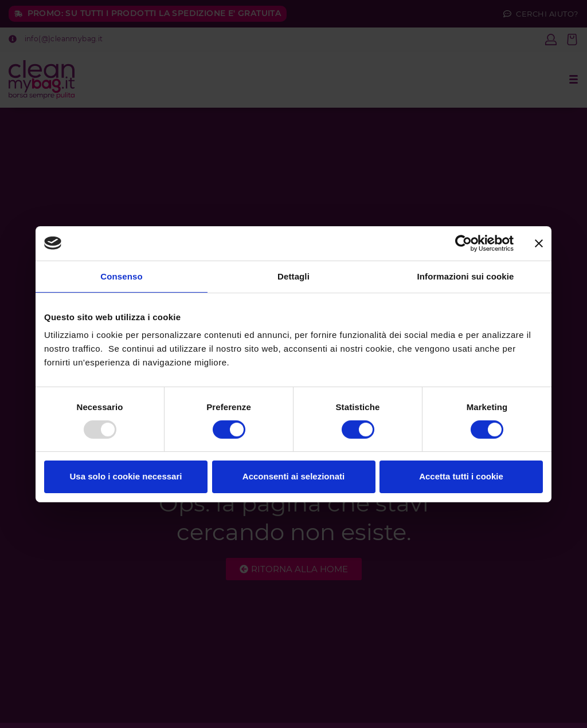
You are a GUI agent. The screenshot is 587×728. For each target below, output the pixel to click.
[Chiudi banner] (539, 243)
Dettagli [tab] (293, 276)
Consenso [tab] (121, 276)
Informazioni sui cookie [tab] (466, 276)
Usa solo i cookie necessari (126, 476)
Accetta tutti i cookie (461, 476)
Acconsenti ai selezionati (293, 476)
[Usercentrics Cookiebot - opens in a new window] (463, 243)
